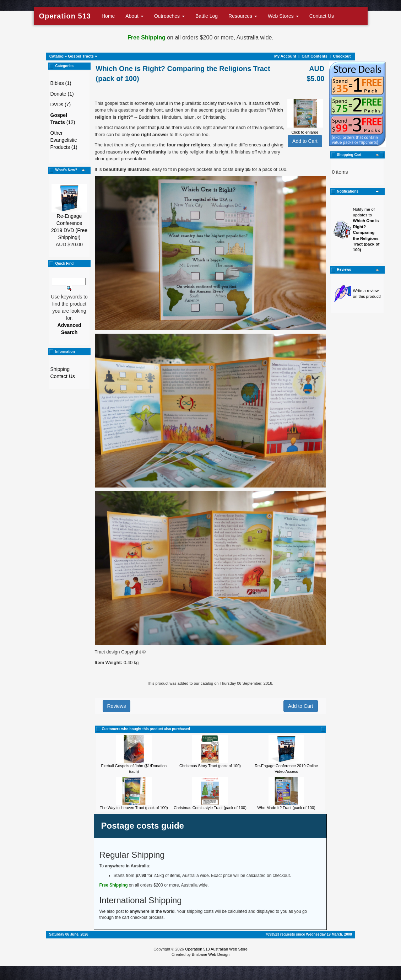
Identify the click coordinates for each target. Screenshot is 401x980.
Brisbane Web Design (211, 954)
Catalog (56, 56)
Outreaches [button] (169, 16)
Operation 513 (65, 16)
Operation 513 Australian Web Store (216, 949)
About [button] (134, 16)
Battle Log (207, 16)
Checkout (342, 56)
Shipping (60, 369)
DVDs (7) (61, 104)
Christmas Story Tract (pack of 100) (210, 766)
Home (108, 16)
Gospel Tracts (81, 56)
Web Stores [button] (283, 16)
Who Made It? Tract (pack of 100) (286, 808)
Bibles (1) (61, 83)
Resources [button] (243, 16)
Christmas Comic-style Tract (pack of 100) (210, 808)
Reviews (117, 706)
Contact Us (322, 16)
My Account (285, 56)
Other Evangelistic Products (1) (64, 140)
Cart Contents (315, 56)
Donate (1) (62, 94)
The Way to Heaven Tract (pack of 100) (134, 808)
